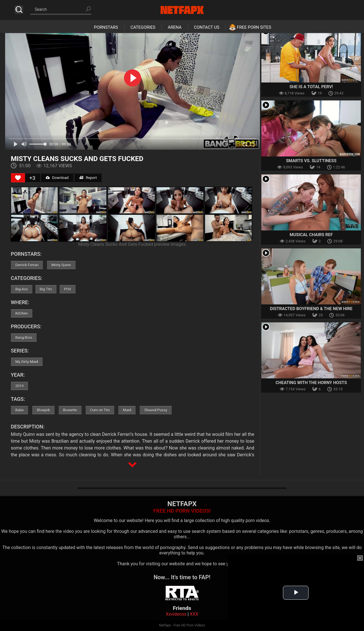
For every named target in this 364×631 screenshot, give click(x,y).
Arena (175, 27)
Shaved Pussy (156, 410)
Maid (127, 410)
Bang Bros (24, 338)
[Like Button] (18, 178)
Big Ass (22, 289)
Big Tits (46, 289)
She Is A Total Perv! (311, 87)
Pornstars (106, 27)
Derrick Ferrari (27, 265)
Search (19, 10)
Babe (19, 410)
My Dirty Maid (27, 362)
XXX (194, 614)
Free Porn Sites (254, 27)
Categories (143, 27)
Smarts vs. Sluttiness (311, 161)
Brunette (70, 410)
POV (68, 289)
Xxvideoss (176, 614)
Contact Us (207, 27)
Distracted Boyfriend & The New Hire (311, 309)
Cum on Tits (100, 410)
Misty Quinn (61, 265)
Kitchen (22, 313)
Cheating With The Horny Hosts (311, 383)
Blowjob (43, 410)
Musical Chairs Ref (311, 235)
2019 (19, 386)
